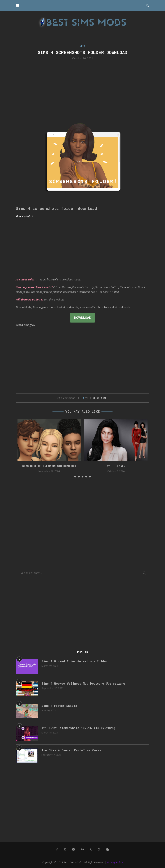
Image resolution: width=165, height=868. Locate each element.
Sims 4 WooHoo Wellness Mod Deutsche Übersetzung (83, 683)
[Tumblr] (91, 849)
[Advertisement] (82, 90)
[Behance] (82, 849)
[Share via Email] (105, 398)
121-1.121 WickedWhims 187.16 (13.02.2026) (78, 728)
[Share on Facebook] (91, 398)
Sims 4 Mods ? (24, 216)
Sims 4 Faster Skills (59, 706)
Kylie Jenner (116, 466)
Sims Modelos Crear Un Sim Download (49, 466)
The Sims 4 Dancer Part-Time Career (72, 750)
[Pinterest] (65, 849)
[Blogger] (108, 849)
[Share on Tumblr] (101, 398)
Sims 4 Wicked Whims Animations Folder (74, 661)
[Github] (99, 849)
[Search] (148, 6)
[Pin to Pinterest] (98, 398)
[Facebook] (57, 849)
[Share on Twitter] (94, 398)
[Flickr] (73, 849)
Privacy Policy (115, 862)
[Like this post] (87, 398)
